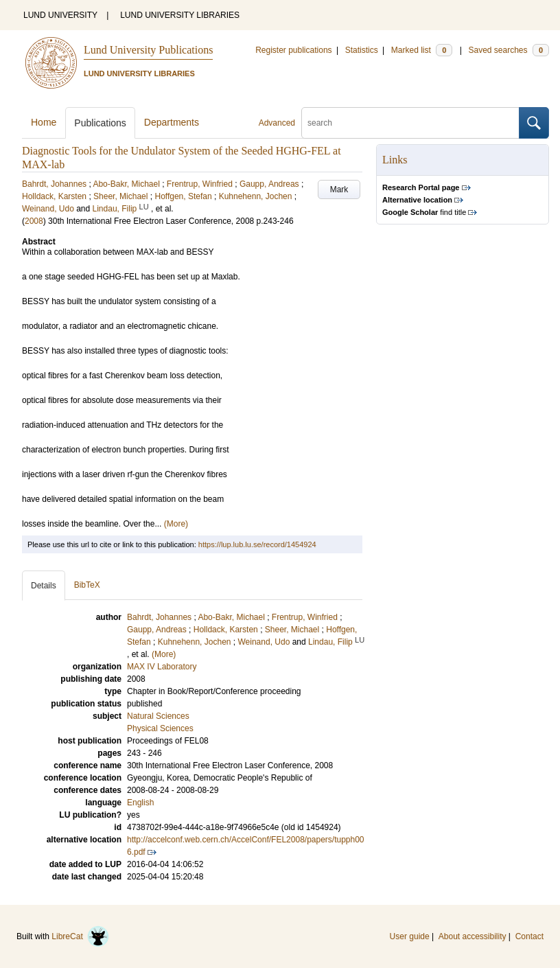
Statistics (362, 50)
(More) (176, 524)
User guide (410, 936)
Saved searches (509, 50)
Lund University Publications (148, 50)
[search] (410, 123)
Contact (529, 936)
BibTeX (87, 585)
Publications (100, 123)
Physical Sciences (160, 728)
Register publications (293, 50)
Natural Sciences (158, 716)
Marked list (422, 50)
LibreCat (80, 936)
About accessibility (472, 936)
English (140, 803)
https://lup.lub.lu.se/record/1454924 (257, 544)
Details (44, 586)
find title (424, 212)
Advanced (277, 123)
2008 (34, 221)
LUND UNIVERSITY (60, 15)
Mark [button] (339, 189)
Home (44, 122)
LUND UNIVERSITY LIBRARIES (180, 15)
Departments (172, 122)
